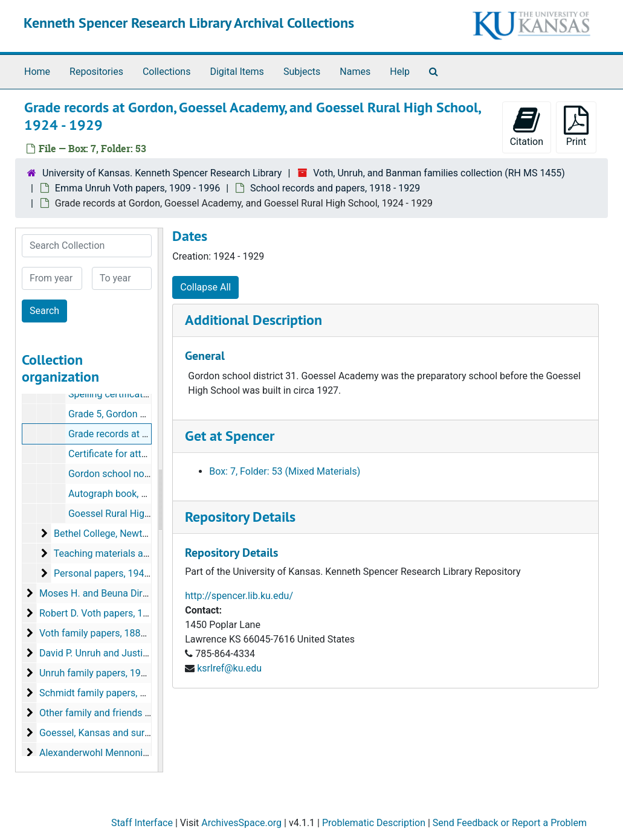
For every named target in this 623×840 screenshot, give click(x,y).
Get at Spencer (230, 436)
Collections (167, 72)
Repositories (96, 72)
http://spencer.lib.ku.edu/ (239, 596)
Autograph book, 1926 (115, 494)
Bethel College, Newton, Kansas (121, 534)
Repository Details (240, 517)
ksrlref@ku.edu (229, 668)
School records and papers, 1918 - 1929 (335, 188)
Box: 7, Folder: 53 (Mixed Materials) (285, 471)
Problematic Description (374, 823)
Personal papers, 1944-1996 (114, 573)
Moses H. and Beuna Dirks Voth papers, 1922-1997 (148, 593)
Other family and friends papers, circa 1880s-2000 (146, 713)
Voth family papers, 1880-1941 (105, 633)
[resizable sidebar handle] (160, 500)
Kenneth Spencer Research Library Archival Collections (189, 23)
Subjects (302, 72)
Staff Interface (142, 823)
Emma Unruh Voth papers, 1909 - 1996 (137, 188)
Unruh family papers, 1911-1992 (108, 673)
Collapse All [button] (205, 287)
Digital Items (237, 72)
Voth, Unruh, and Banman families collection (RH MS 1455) (439, 173)
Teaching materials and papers (120, 553)
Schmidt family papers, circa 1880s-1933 (127, 693)
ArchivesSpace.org (241, 823)
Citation (527, 127)
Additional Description (253, 320)
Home (37, 72)
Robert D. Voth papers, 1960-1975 (111, 613)
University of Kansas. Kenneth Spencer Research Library (162, 173)
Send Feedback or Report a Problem (510, 823)
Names (355, 72)
